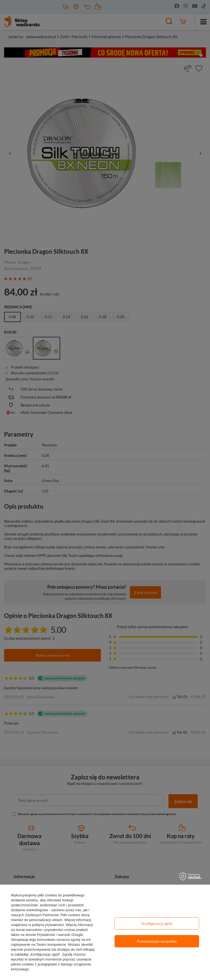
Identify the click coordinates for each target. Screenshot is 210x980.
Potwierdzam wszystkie (157, 941)
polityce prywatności (48, 925)
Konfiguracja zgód (157, 923)
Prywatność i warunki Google (60, 935)
